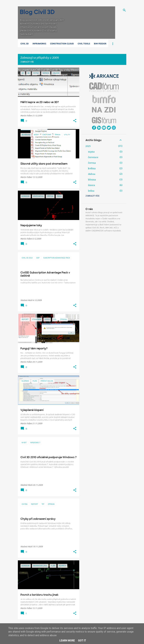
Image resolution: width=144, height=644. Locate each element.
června (92, 163)
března (92, 180)
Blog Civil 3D (37, 12)
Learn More (67, 641)
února (91, 185)
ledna (91, 191)
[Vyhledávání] (124, 10)
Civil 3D (25, 44)
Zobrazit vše (27, 62)
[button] (75, 121)
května (92, 168)
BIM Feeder (100, 44)
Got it (82, 641)
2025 (88, 146)
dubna (92, 174)
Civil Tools (84, 44)
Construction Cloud (62, 44)
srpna (91, 152)
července (93, 157)
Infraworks (39, 44)
